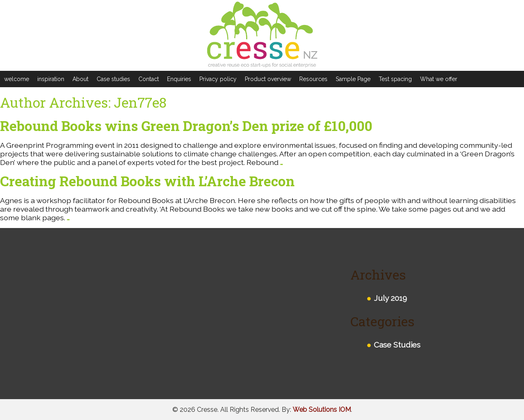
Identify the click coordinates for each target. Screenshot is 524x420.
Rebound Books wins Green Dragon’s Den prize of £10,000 (186, 126)
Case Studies (397, 345)
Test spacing (395, 79)
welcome (17, 79)
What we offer (439, 79)
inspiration (51, 79)
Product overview (268, 79)
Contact (149, 79)
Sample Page (353, 79)
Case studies (113, 79)
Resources (313, 79)
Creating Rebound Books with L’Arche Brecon (147, 181)
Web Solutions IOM (322, 410)
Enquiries (179, 79)
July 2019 (390, 298)
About (80, 79)
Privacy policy (218, 79)
